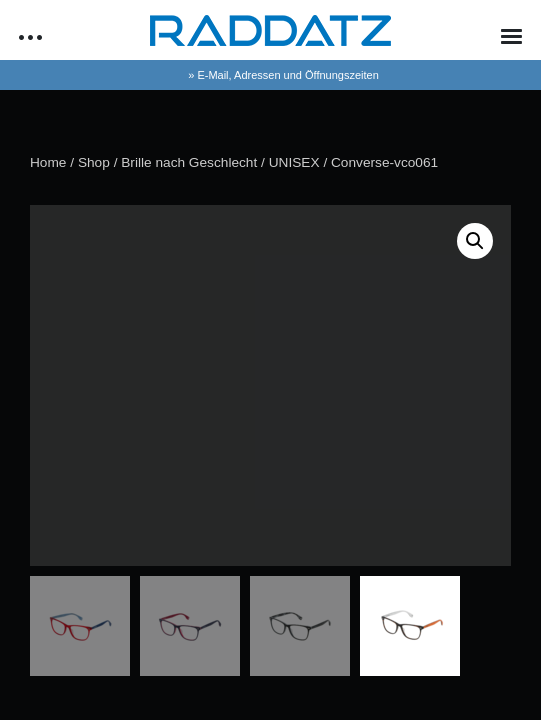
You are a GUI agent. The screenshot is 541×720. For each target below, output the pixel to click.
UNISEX (294, 162)
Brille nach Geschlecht (189, 162)
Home (48, 162)
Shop (94, 162)
